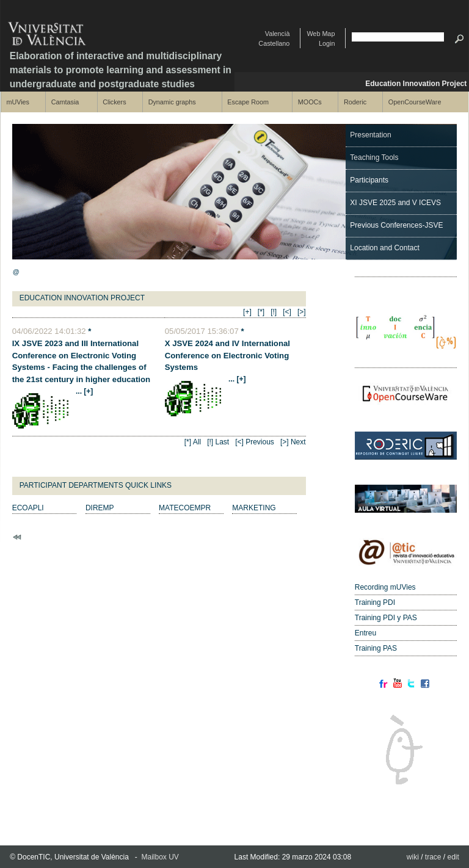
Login (327, 43)
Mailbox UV (160, 857)
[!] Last (218, 442)
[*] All (193, 442)
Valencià (278, 34)
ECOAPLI (28, 508)
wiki (413, 857)
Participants (369, 180)
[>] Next (293, 442)
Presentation (370, 135)
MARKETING (254, 508)
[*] (261, 312)
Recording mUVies (385, 587)
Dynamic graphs (172, 102)
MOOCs (310, 102)
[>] (302, 312)
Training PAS (376, 648)
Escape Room (248, 102)
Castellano (274, 43)
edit (453, 857)
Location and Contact (384, 248)
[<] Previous (255, 442)
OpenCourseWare (415, 102)
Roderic (355, 102)
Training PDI (375, 602)
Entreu (365, 633)
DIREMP (100, 508)
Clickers (114, 102)
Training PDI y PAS (386, 618)
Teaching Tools (374, 157)
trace (433, 857)
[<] (287, 312)
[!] (274, 312)
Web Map (321, 34)
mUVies (18, 102)
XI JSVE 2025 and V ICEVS (395, 203)
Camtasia (65, 102)
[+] (247, 312)
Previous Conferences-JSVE (396, 225)
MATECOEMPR (185, 508)
